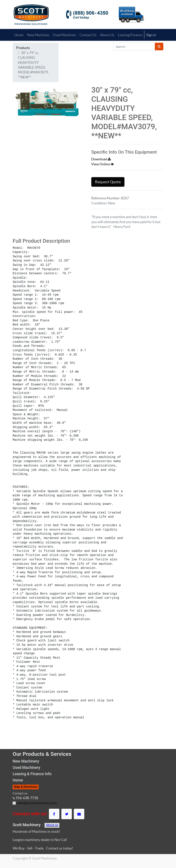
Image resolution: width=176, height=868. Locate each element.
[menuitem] (19, 35)
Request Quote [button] (108, 182)
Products (23, 48)
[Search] (159, 47)
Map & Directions (26, 787)
